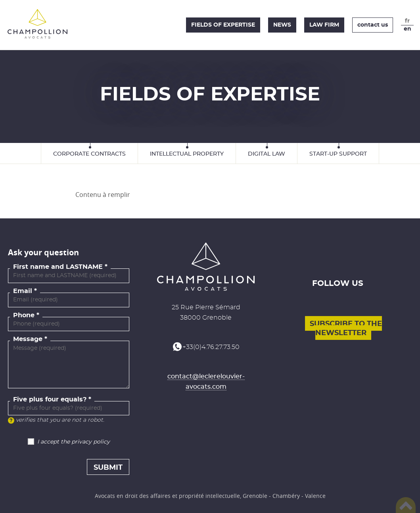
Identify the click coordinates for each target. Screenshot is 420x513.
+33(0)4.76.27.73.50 (211, 347)
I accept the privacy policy (74, 442)
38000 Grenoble (206, 318)
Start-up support (338, 154)
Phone (24, 315)
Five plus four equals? (50, 399)
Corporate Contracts (89, 154)
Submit (108, 468)
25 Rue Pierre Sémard (206, 307)
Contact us (373, 25)
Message (28, 339)
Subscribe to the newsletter (346, 329)
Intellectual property (187, 154)
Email (23, 291)
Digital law (267, 154)
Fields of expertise (223, 25)
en (408, 29)
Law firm (324, 25)
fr (407, 21)
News (282, 25)
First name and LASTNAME (58, 267)
